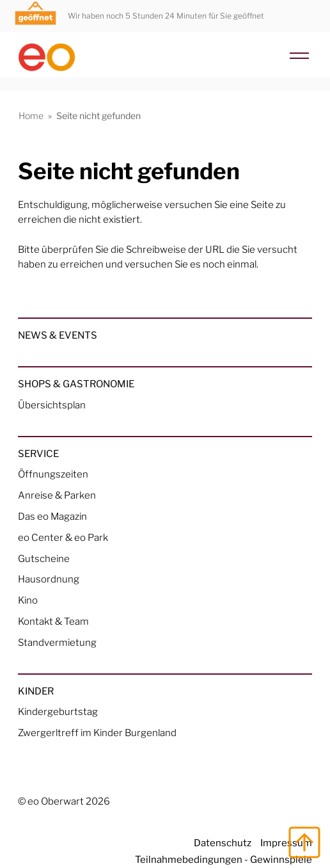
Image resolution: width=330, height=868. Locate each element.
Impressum (286, 843)
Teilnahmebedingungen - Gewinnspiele (224, 859)
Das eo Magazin (52, 516)
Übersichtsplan (52, 405)
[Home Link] (165, 52)
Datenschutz (223, 843)
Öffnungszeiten (53, 474)
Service (38, 454)
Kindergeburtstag (58, 711)
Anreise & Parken (57, 495)
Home (31, 116)
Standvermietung (57, 642)
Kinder (36, 691)
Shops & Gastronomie (76, 384)
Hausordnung (49, 579)
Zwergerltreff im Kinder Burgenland (97, 733)
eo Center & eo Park (63, 537)
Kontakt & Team (53, 621)
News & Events (58, 335)
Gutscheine (44, 559)
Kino (28, 600)
